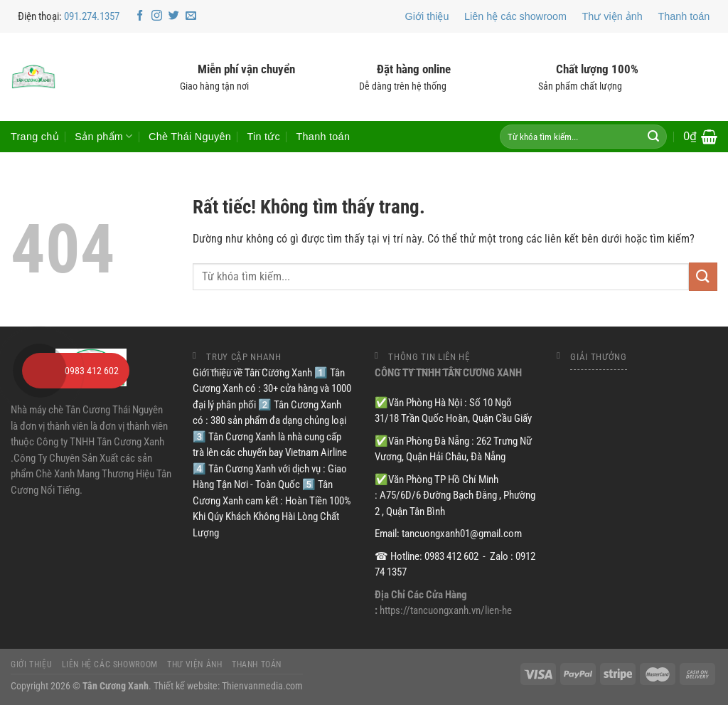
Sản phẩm (103, 136)
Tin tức (263, 137)
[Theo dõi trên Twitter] (174, 16)
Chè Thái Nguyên (190, 137)
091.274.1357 (92, 16)
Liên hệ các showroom (515, 16)
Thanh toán (684, 16)
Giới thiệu (427, 16)
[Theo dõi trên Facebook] (140, 16)
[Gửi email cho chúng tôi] (191, 16)
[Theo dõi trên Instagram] (157, 16)
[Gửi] (653, 137)
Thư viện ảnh (612, 16)
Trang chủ (35, 137)
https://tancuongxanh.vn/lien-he (446, 610)
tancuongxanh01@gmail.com (462, 534)
